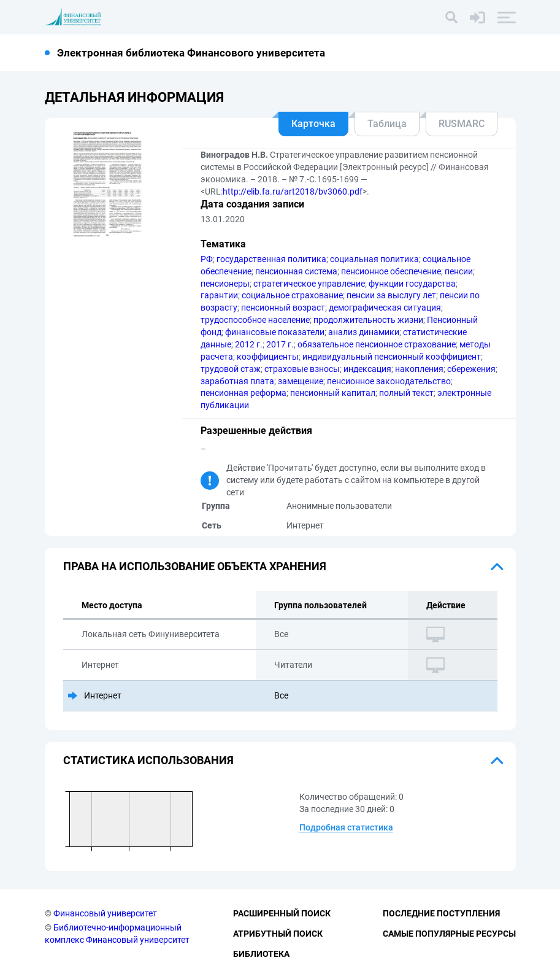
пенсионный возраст (283, 308)
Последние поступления (441, 913)
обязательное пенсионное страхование (377, 344)
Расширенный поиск (282, 913)
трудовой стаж (231, 369)
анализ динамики (364, 332)
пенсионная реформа (244, 393)
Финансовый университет (105, 913)
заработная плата (237, 381)
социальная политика (374, 259)
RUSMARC (462, 124)
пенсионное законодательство (389, 381)
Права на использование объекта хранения (195, 566)
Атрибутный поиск (278, 934)
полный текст (406, 393)
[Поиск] (451, 17)
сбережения (471, 369)
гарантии (219, 295)
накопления (419, 369)
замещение (301, 381)
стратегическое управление (309, 284)
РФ (207, 259)
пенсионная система (296, 271)
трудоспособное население (255, 320)
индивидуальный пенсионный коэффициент (392, 357)
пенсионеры (225, 284)
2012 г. (249, 344)
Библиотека (261, 954)
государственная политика (271, 259)
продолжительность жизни (368, 320)
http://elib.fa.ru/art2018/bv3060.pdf (293, 192)
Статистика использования (148, 760)
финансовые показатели (275, 332)
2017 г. (280, 344)
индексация (367, 369)
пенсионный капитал (333, 393)
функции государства (412, 284)
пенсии (459, 271)
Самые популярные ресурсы (449, 934)
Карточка (313, 124)
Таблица (387, 124)
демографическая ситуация (385, 308)
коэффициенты (268, 357)
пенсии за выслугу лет (391, 295)
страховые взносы (302, 369)
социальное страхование (292, 295)
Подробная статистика (346, 827)
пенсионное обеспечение (391, 271)
